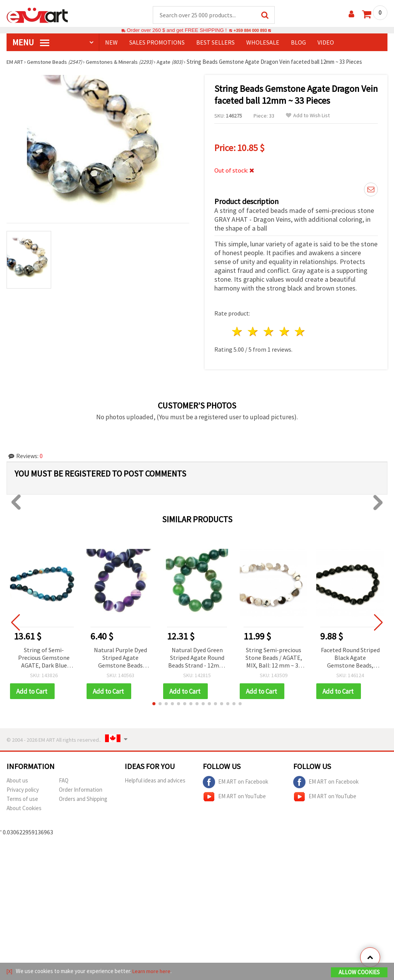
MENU (31, 43)
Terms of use (22, 800)
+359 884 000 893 (250, 31)
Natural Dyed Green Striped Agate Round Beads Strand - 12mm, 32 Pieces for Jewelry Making (197, 659)
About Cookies (24, 809)
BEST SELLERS (215, 43)
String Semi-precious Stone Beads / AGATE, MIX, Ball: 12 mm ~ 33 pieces (274, 659)
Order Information (81, 790)
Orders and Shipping (83, 800)
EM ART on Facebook (235, 783)
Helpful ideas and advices (155, 781)
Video (326, 43)
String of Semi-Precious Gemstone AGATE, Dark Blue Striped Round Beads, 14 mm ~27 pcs (44, 659)
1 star (238, 332)
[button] (154, 704)
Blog (298, 43)
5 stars (300, 332)
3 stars (269, 332)
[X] (10, 972)
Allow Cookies (359, 973)
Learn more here (153, 972)
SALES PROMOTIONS (157, 43)
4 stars (285, 332)
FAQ (64, 781)
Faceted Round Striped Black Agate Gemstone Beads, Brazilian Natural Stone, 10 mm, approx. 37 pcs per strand (350, 659)
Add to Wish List (308, 116)
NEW (111, 43)
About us (17, 781)
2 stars (253, 332)
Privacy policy (23, 790)
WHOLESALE (263, 43)
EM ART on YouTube (234, 797)
